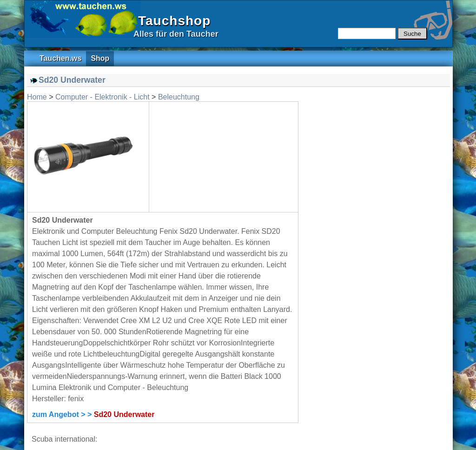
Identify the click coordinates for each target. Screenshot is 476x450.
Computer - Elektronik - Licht (102, 97)
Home (37, 97)
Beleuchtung (179, 97)
